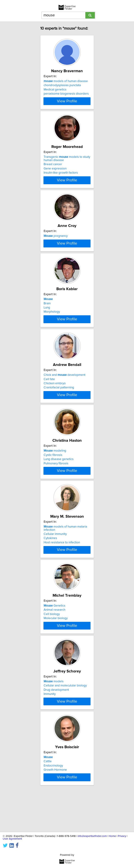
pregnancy (56, 239)
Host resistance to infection (62, 571)
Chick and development (64, 397)
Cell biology (52, 643)
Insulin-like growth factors (61, 176)
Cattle (48, 796)
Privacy (122, 836)
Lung (47, 327)
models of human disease (66, 81)
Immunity (50, 726)
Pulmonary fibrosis (56, 489)
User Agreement (12, 839)
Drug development (56, 722)
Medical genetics (55, 90)
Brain (47, 322)
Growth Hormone (55, 805)
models (54, 713)
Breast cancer (53, 168)
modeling (55, 476)
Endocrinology (53, 801)
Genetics (54, 634)
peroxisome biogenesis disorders (66, 94)
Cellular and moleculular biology (65, 717)
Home (112, 836)
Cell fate (49, 401)
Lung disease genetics (59, 485)
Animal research (54, 638)
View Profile (67, 104)
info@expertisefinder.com (92, 836)
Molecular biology (56, 647)
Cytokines (50, 567)
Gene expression (55, 172)
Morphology (52, 331)
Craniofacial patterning (59, 410)
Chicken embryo (55, 406)
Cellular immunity (55, 563)
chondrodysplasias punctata (62, 85)
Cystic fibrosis (53, 480)
